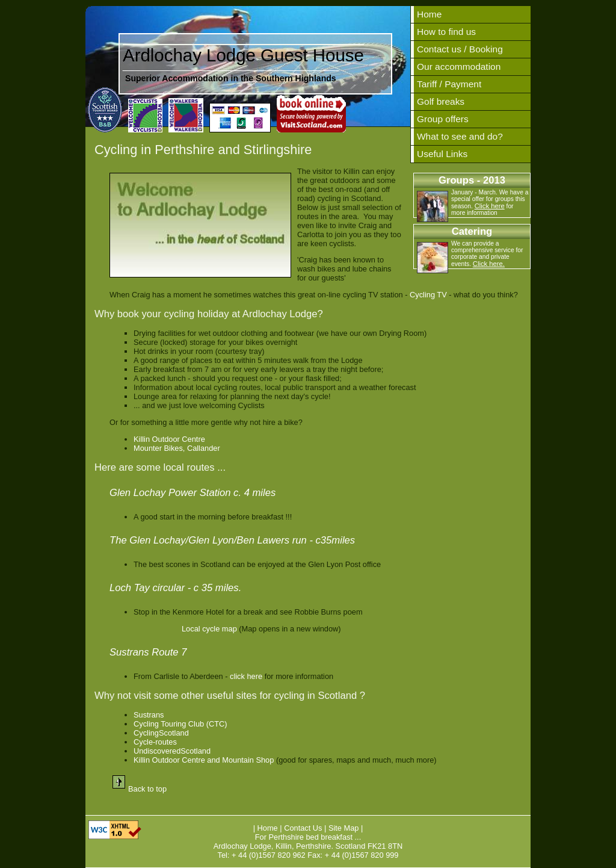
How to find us (446, 32)
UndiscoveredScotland (172, 751)
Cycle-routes (155, 742)
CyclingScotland (161, 733)
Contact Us (303, 828)
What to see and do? (460, 136)
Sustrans (149, 715)
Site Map (345, 828)
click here (246, 676)
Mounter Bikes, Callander (177, 448)
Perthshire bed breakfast (311, 837)
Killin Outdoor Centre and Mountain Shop (204, 760)
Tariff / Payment (449, 84)
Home (429, 14)
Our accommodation (459, 67)
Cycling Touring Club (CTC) (180, 724)
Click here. (489, 264)
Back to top (147, 789)
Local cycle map (209, 629)
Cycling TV (428, 295)
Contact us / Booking (460, 49)
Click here (490, 206)
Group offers (443, 119)
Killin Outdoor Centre (169, 439)
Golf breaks (441, 101)
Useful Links (442, 154)
